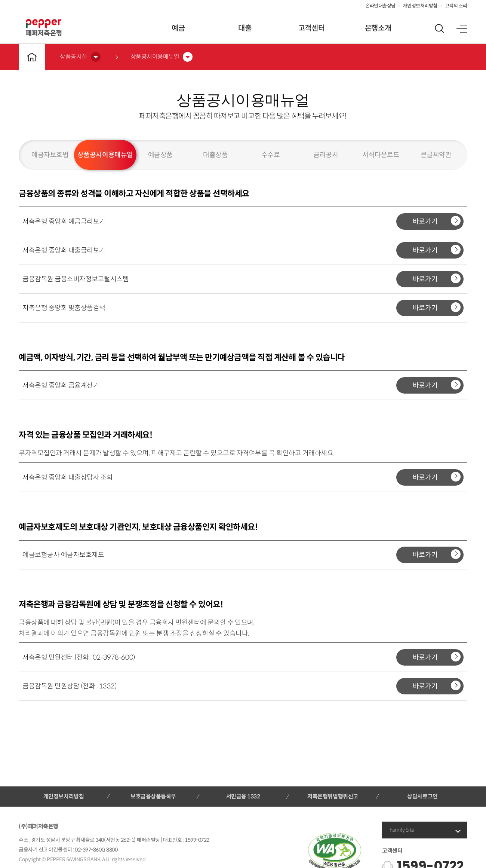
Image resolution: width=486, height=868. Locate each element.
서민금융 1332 (243, 796)
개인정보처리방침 (420, 6)
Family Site (402, 830)
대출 (245, 28)
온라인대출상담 (380, 6)
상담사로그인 (422, 796)
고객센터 (311, 28)
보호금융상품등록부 (153, 796)
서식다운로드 (381, 155)
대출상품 (215, 155)
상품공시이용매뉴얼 (105, 155)
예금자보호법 (50, 155)
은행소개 (378, 28)
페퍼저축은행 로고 (44, 28)
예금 (178, 28)
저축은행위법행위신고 (333, 796)
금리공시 (326, 155)
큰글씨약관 (436, 155)
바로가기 (437, 221)
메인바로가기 (32, 57)
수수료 (271, 155)
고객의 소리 (456, 6)
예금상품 (160, 155)
